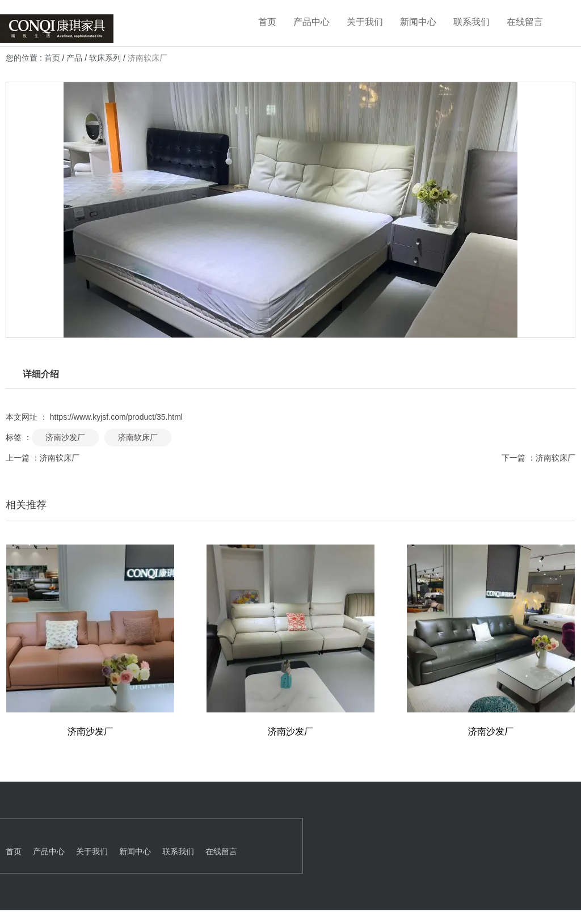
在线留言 (525, 22)
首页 (267, 22)
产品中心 (311, 22)
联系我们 (471, 22)
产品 (74, 58)
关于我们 (365, 22)
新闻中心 (418, 22)
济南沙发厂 (65, 436)
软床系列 (105, 58)
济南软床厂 (138, 436)
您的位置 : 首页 (34, 58)
